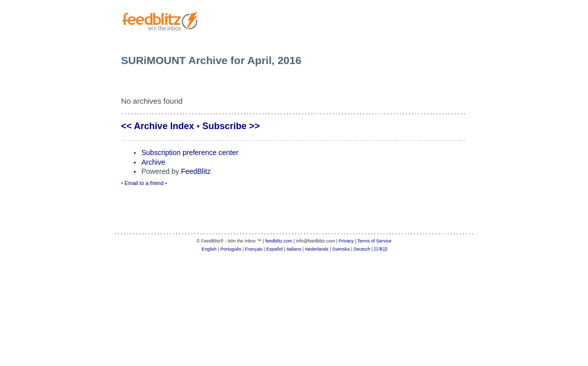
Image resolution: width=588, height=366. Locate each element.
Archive (153, 162)
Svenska (341, 249)
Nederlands (317, 249)
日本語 (381, 249)
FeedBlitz (196, 171)
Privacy (346, 241)
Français (254, 249)
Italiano (294, 249)
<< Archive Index (157, 126)
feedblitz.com (279, 241)
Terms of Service (375, 241)
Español (274, 249)
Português (231, 249)
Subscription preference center (190, 152)
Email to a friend (144, 183)
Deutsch (362, 249)
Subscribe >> (231, 126)
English (209, 249)
